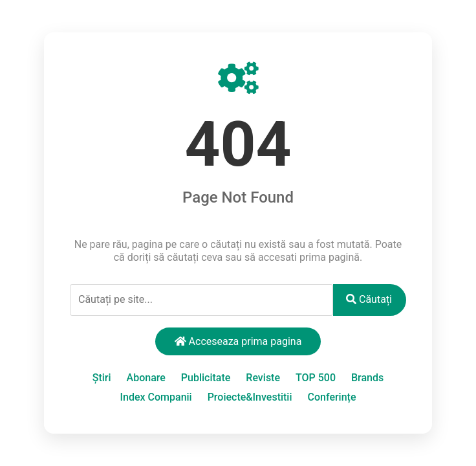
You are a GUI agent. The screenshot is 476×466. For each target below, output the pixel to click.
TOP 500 (316, 378)
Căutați (369, 299)
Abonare (146, 378)
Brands (367, 378)
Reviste (263, 378)
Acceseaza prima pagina (238, 341)
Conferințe (332, 397)
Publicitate (206, 378)
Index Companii (156, 397)
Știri (102, 378)
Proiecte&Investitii (250, 397)
